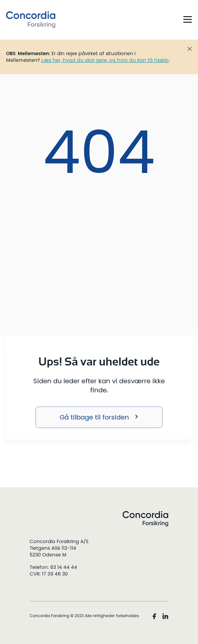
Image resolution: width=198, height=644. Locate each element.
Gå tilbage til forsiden (94, 417)
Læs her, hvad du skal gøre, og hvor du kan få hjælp (105, 60)
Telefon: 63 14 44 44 (53, 567)
